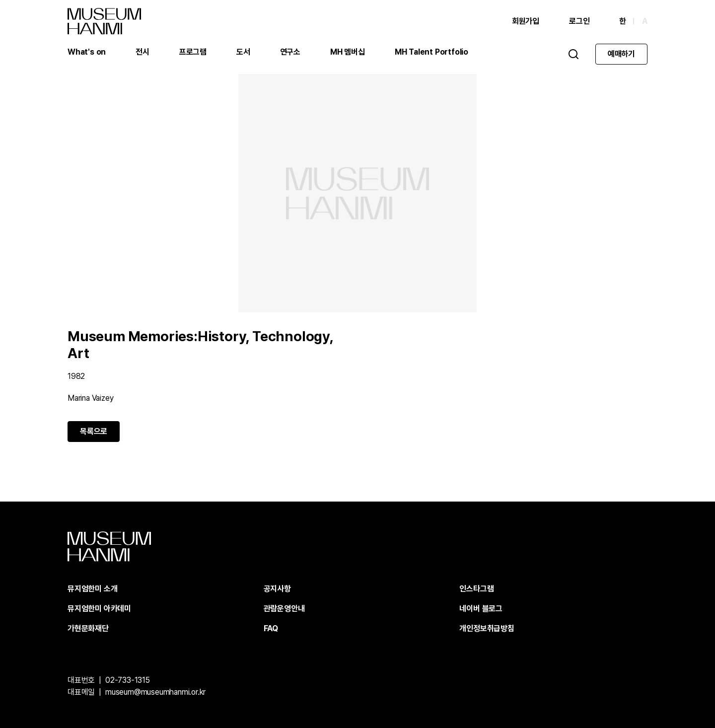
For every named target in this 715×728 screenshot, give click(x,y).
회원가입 (526, 21)
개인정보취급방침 (487, 628)
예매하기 (621, 54)
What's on (87, 52)
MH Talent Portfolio (431, 52)
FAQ (271, 628)
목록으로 (94, 431)
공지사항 (277, 589)
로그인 (579, 21)
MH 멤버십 (348, 52)
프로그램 (193, 52)
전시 (143, 52)
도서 (243, 52)
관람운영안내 (284, 609)
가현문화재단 (88, 628)
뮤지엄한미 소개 (92, 589)
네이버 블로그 (481, 609)
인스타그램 (476, 589)
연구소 (290, 52)
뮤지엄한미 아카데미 (99, 609)
